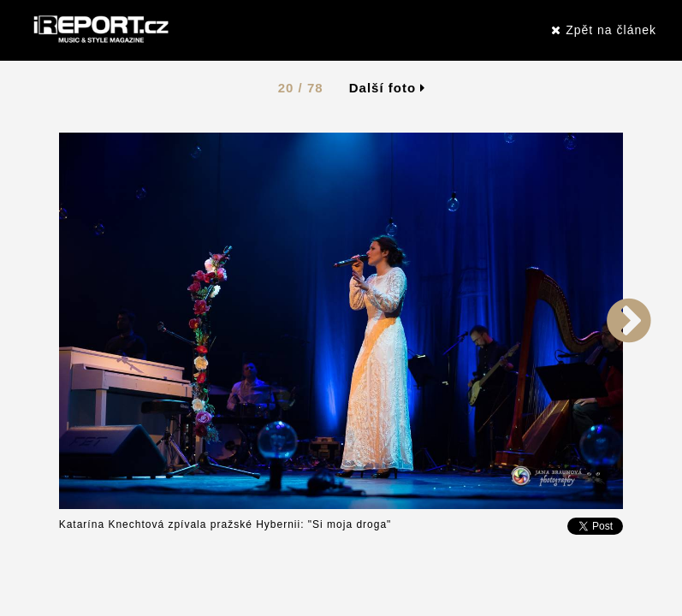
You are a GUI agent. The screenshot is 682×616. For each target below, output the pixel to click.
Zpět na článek (604, 30)
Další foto (388, 88)
